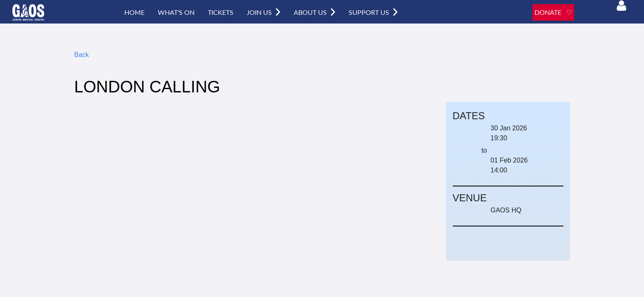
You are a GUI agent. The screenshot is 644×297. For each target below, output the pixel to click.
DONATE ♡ (553, 12)
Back (82, 55)
